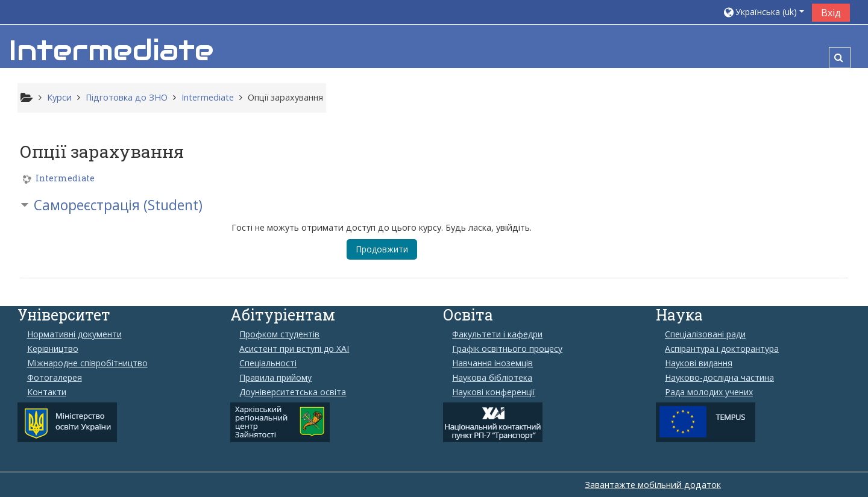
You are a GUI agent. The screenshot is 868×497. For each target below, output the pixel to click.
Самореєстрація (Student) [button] (118, 205)
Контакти (47, 392)
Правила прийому (275, 378)
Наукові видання (699, 363)
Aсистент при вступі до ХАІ (294, 349)
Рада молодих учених (709, 392)
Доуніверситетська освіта (293, 392)
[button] (763, 12)
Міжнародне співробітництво (87, 363)
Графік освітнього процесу (507, 349)
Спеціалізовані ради (705, 334)
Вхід (831, 13)
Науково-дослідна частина (719, 378)
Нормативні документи (74, 334)
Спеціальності (268, 363)
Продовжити (382, 249)
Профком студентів (279, 334)
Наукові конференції (494, 392)
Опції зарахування (285, 97)
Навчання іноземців (492, 363)
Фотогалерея (55, 378)
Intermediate (65, 179)
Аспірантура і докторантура (722, 349)
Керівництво (53, 349)
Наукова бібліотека (492, 378)
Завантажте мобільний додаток (653, 485)
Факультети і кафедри (497, 334)
